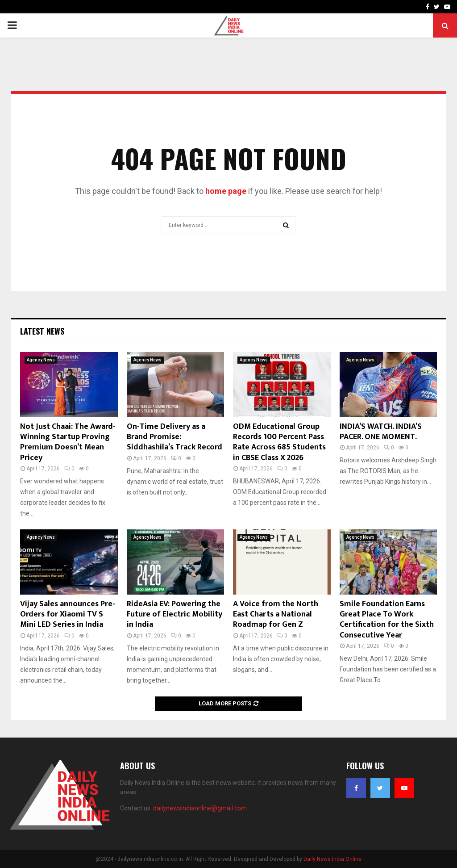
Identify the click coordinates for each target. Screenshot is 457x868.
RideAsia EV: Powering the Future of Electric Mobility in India (174, 614)
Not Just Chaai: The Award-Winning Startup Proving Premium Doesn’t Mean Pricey (68, 442)
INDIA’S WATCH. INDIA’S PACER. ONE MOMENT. (381, 432)
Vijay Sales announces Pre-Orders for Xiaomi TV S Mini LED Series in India (68, 614)
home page (226, 191)
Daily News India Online (332, 859)
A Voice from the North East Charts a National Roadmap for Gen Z (276, 614)
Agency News (41, 360)
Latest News (42, 331)
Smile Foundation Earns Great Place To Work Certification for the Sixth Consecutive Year (387, 620)
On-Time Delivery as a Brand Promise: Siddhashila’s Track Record (174, 437)
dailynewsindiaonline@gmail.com (200, 808)
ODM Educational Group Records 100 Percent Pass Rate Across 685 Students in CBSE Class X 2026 (279, 442)
